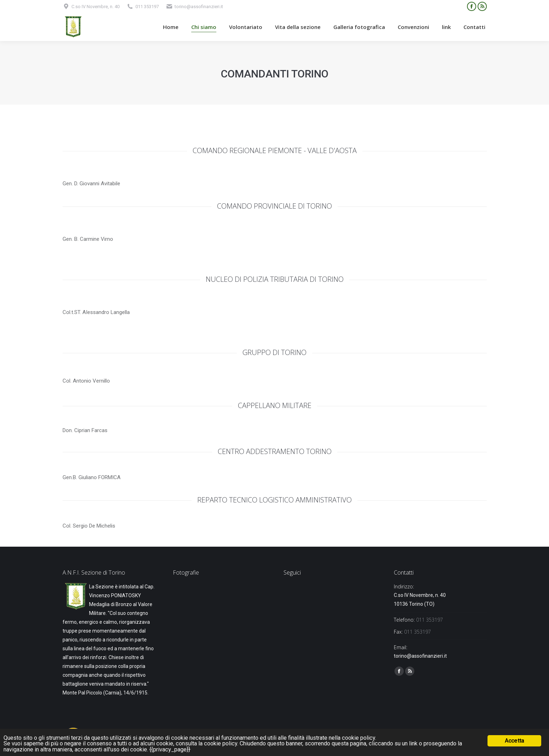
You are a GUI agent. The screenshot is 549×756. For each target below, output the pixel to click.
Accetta (514, 740)
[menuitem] (171, 27)
